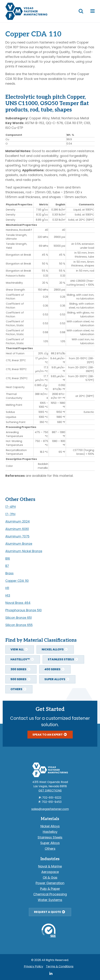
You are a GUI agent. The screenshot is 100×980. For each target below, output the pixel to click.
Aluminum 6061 (17, 529)
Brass (9, 573)
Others (16, 689)
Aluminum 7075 (17, 536)
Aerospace (50, 872)
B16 (8, 559)
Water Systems (50, 900)
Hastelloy (50, 832)
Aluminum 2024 (18, 522)
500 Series (18, 679)
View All (17, 649)
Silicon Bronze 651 (19, 618)
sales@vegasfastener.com (50, 809)
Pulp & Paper (50, 889)
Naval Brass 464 (18, 603)
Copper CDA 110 (17, 581)
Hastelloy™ (20, 659)
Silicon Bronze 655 (19, 625)
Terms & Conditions (60, 966)
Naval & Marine (50, 866)
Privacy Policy (34, 966)
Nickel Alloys (53, 649)
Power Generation (50, 883)
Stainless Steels (61, 659)
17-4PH (11, 507)
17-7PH (10, 514)
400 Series (52, 669)
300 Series (18, 669)
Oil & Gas (50, 877)
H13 (8, 596)
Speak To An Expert (48, 735)
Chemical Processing (50, 894)
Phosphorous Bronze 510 (24, 610)
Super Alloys (55, 679)
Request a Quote (48, 912)
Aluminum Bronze (19, 544)
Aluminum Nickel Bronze (24, 551)
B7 (7, 566)
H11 (7, 588)
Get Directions (50, 791)
